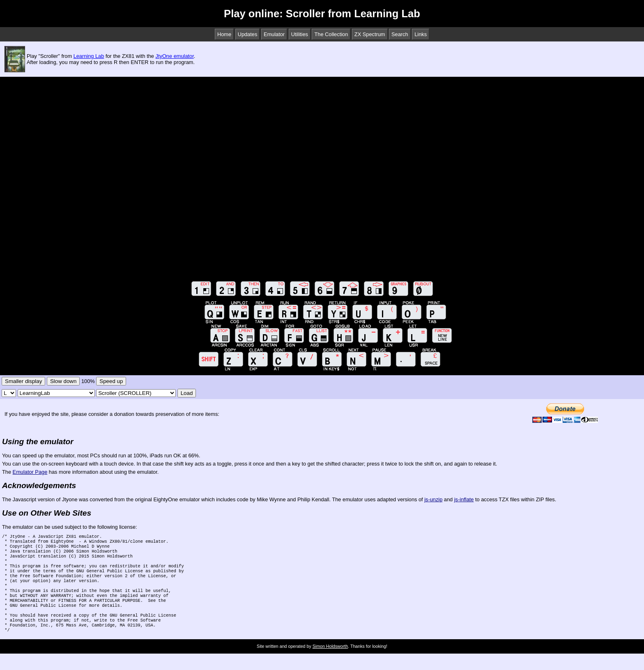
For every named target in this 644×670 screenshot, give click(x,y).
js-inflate (464, 499)
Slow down (63, 381)
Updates (248, 34)
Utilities (300, 34)
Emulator (274, 34)
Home (224, 34)
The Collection (331, 34)
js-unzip (433, 499)
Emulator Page (30, 472)
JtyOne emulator (175, 56)
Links (421, 34)
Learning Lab (89, 56)
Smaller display (23, 381)
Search (400, 34)
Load (187, 393)
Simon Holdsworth (330, 663)
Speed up (111, 381)
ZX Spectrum (370, 34)
